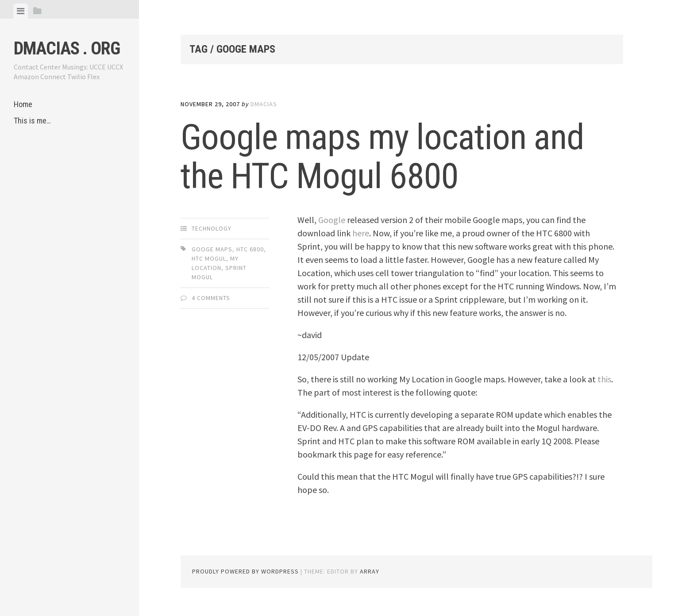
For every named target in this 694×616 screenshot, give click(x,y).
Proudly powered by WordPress (245, 571)
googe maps (212, 249)
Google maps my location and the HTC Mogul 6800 (382, 157)
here (361, 233)
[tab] (21, 11)
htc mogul (209, 258)
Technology (212, 228)
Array (370, 571)
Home (23, 104)
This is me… (32, 121)
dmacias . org (67, 48)
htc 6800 (250, 249)
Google (332, 220)
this (604, 379)
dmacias (264, 104)
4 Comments (211, 298)
